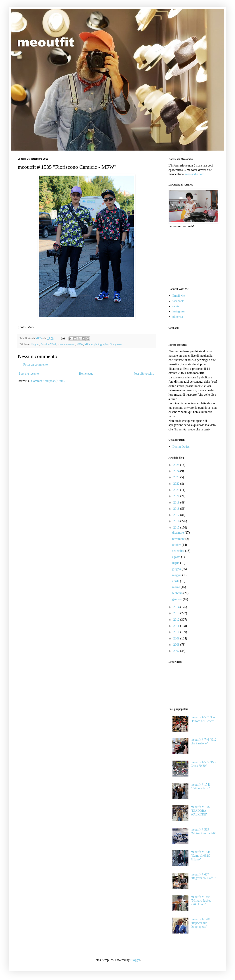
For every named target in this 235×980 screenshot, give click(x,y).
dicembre (178, 533)
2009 (177, 638)
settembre (179, 551)
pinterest (178, 317)
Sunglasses (116, 344)
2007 (177, 651)
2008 (177, 645)
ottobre (177, 545)
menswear (70, 344)
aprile (176, 581)
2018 (177, 509)
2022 (177, 484)
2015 (177, 528)
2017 (177, 515)
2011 (177, 626)
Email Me (179, 296)
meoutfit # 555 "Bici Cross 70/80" (203, 764)
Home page (86, 374)
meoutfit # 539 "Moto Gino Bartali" (203, 831)
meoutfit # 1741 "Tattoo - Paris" (201, 786)
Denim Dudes (181, 447)
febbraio (178, 593)
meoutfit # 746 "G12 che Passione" (204, 742)
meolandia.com (195, 174)
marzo (176, 587)
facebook (178, 301)
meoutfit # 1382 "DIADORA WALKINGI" (201, 811)
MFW (80, 344)
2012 (177, 620)
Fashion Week (49, 344)
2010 (177, 632)
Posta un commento (35, 365)
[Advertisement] (191, 257)
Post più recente (29, 374)
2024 (177, 471)
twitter (177, 306)
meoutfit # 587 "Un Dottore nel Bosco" (203, 719)
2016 (177, 521)
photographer (101, 344)
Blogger (135, 960)
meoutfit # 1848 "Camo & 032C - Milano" (201, 856)
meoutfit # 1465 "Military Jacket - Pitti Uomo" (202, 901)
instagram (179, 311)
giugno (177, 569)
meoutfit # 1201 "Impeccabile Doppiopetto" (201, 923)
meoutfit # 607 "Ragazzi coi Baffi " (203, 876)
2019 (177, 503)
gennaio (178, 599)
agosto (177, 557)
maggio (177, 575)
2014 (177, 607)
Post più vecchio (144, 374)
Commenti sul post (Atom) (48, 381)
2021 (177, 490)
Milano (88, 344)
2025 (177, 465)
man (60, 344)
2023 (177, 477)
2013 (177, 613)
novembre (179, 539)
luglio (176, 563)
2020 (177, 496)
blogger (35, 344)
